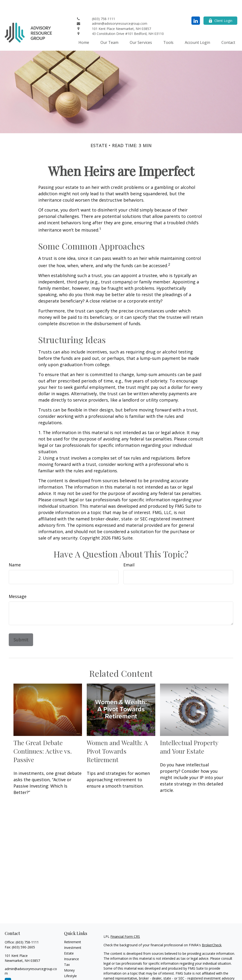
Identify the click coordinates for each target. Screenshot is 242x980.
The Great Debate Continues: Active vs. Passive (43, 737)
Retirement (73, 928)
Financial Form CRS (125, 922)
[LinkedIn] (196, 6)
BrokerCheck (212, 931)
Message (18, 582)
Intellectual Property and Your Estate (189, 733)
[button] (84, 28)
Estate (69, 939)
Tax (67, 950)
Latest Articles (75, 967)
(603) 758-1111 (27, 928)
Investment (73, 933)
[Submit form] (21, 626)
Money (69, 956)
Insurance (71, 945)
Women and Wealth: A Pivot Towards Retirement (117, 737)
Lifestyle (70, 962)
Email (129, 551)
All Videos (71, 973)
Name (15, 551)
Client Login (220, 6)
